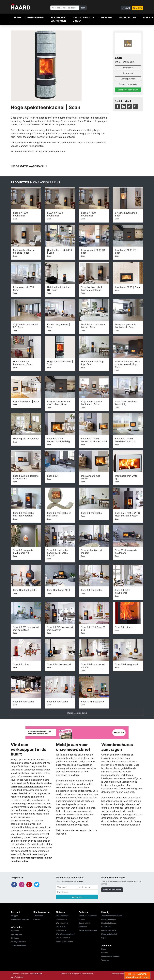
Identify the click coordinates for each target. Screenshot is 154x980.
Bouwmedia (37, 974)
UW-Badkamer (62, 916)
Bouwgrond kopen (109, 919)
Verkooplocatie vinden (83, 19)
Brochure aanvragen (112, 890)
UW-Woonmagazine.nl (65, 934)
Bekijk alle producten (77, 713)
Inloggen (14, 916)
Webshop (107, 17)
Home (18, 17)
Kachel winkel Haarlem (88, 930)
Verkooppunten (128, 79)
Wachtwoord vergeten (20, 919)
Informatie (128, 68)
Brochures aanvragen (128, 90)
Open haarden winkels (110, 956)
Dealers (105, 953)
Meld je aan (77, 897)
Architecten (127, 17)
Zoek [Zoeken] (83, 8)
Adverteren (38, 916)
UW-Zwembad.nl (63, 938)
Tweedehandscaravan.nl (111, 916)
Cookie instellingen (19, 945)
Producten (128, 73)
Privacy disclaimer (18, 942)
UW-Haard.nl (62, 919)
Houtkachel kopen (109, 923)
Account (126, 8)
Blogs (104, 949)
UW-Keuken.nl (62, 923)
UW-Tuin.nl (61, 927)
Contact (37, 919)
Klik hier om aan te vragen (137, 975)
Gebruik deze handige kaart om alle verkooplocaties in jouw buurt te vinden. (31, 858)
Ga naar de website (128, 84)
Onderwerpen (34, 17)
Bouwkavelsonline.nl (64, 941)
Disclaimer (15, 938)
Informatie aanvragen (59, 19)
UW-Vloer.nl (61, 930)
